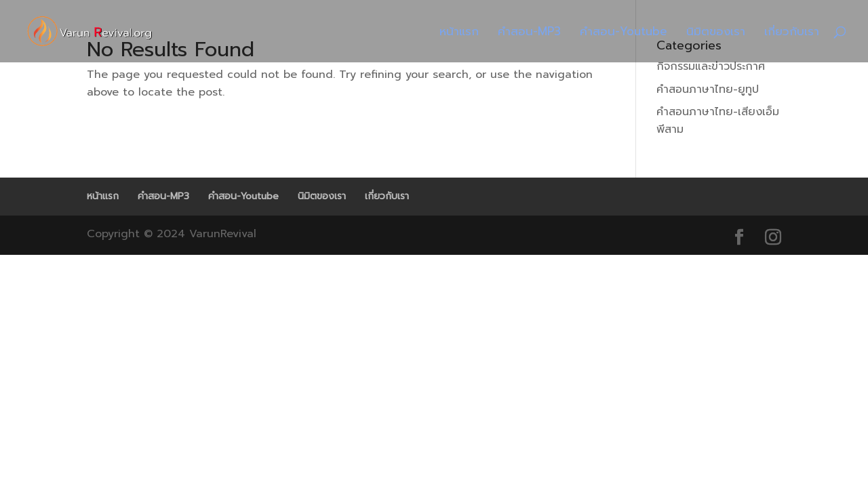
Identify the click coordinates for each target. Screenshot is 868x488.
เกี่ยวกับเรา (792, 33)
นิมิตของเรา (716, 33)
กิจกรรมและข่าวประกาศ (711, 66)
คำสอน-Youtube (624, 33)
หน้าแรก (459, 33)
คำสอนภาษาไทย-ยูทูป (708, 89)
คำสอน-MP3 (529, 33)
